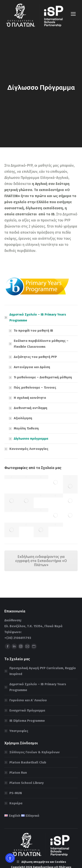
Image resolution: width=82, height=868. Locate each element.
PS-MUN (16, 793)
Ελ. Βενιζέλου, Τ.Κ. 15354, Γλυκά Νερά (33, 626)
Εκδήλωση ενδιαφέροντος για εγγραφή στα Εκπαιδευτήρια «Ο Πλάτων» (41, 561)
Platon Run (18, 773)
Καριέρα (16, 803)
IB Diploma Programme (27, 721)
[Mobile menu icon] (73, 14)
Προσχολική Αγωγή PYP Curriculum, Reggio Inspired (43, 671)
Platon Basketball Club (28, 762)
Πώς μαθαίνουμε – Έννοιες (35, 387)
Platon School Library (27, 783)
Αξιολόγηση (23, 418)
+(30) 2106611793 (18, 638)
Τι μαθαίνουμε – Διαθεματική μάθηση (43, 377)
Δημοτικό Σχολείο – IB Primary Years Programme (36, 317)
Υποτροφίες (19, 731)
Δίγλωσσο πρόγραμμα (31, 439)
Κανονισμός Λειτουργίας (29, 449)
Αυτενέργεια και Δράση (32, 367)
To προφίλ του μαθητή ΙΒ (33, 331)
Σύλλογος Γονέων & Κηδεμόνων (35, 752)
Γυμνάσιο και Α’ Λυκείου (28, 700)
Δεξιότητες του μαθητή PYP (35, 357)
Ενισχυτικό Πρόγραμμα (27, 710)
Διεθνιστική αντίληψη (31, 408)
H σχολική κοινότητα (30, 398)
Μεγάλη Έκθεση (26, 428)
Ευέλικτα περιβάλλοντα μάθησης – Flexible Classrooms (41, 344)
